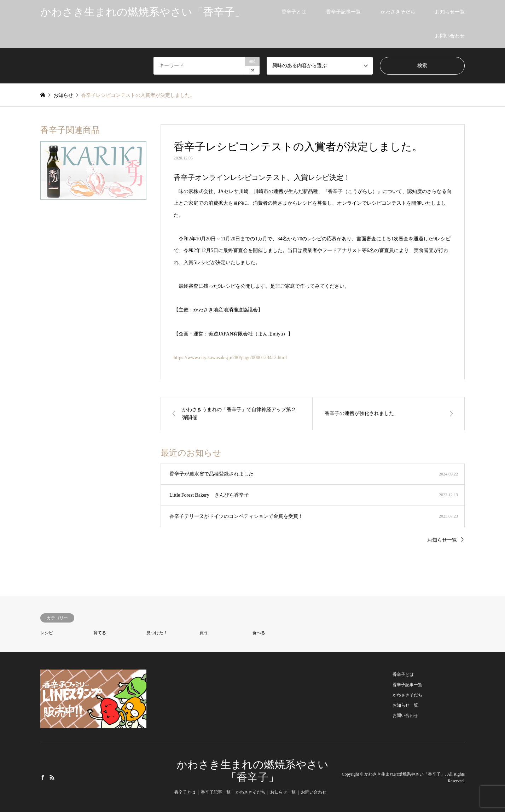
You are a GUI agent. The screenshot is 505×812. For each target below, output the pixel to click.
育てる (100, 633)
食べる (259, 633)
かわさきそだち (398, 12)
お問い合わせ (450, 36)
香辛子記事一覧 (343, 12)
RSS (52, 777)
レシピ (47, 633)
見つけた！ (157, 633)
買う (204, 633)
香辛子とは (294, 12)
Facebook (43, 777)
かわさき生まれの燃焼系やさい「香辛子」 (405, 774)
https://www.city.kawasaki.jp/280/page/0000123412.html (230, 358)
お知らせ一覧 (450, 12)
